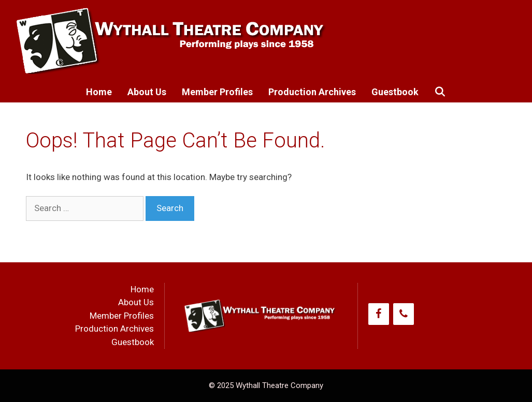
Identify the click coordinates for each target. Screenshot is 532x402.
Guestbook (395, 92)
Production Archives (312, 92)
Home (99, 92)
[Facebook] (379, 314)
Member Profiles (217, 92)
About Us (147, 92)
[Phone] (404, 314)
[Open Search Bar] (440, 92)
